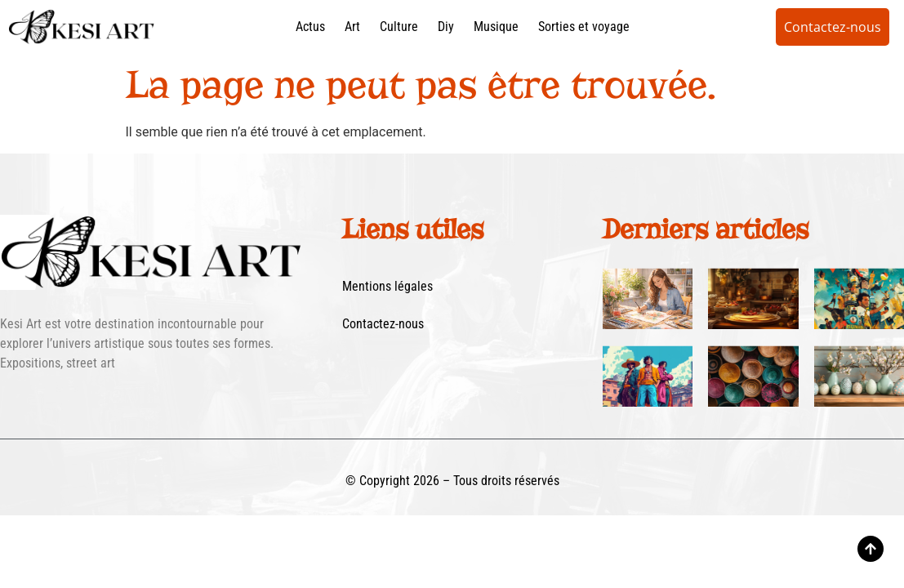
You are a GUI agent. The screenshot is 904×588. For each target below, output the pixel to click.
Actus (310, 27)
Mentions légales (387, 286)
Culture (399, 27)
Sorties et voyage (584, 27)
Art (352, 27)
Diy (446, 27)
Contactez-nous (383, 324)
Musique (496, 27)
